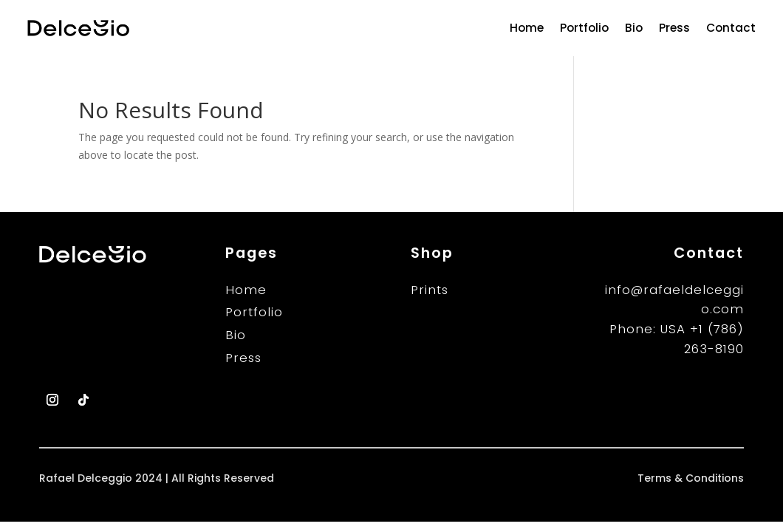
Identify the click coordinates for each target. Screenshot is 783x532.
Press (674, 28)
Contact (731, 28)
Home (527, 28)
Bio (634, 28)
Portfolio (584, 28)
